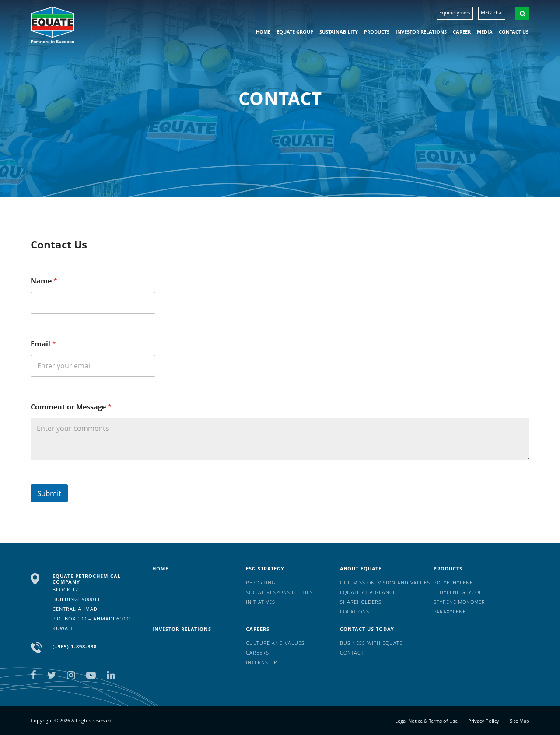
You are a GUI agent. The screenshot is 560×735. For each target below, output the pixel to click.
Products (377, 32)
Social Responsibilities (279, 592)
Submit (49, 493)
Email (43, 344)
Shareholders (361, 602)
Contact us (514, 32)
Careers (258, 629)
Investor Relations (421, 32)
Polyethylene (453, 583)
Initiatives (261, 602)
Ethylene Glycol (458, 592)
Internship (261, 662)
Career (462, 32)
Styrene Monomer (459, 602)
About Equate (361, 569)
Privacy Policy (484, 721)
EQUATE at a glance (368, 592)
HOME (263, 32)
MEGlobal (492, 12)
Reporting (261, 583)
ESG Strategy (265, 569)
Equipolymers (455, 12)
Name (44, 281)
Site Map (520, 721)
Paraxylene (450, 611)
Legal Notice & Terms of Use (426, 721)
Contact (352, 653)
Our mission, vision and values (385, 583)
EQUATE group (295, 32)
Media (485, 32)
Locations (355, 611)
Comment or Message (71, 407)
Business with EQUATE (371, 643)
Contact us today (367, 629)
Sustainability (339, 32)
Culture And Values (275, 643)
